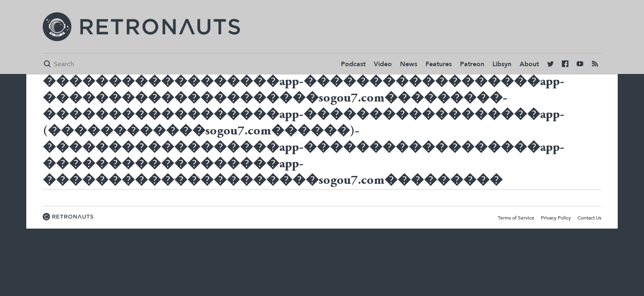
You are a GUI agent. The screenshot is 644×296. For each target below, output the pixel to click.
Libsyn (502, 64)
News (409, 64)
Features (439, 64)
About (529, 64)
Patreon (472, 64)
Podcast (353, 64)
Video (383, 64)
